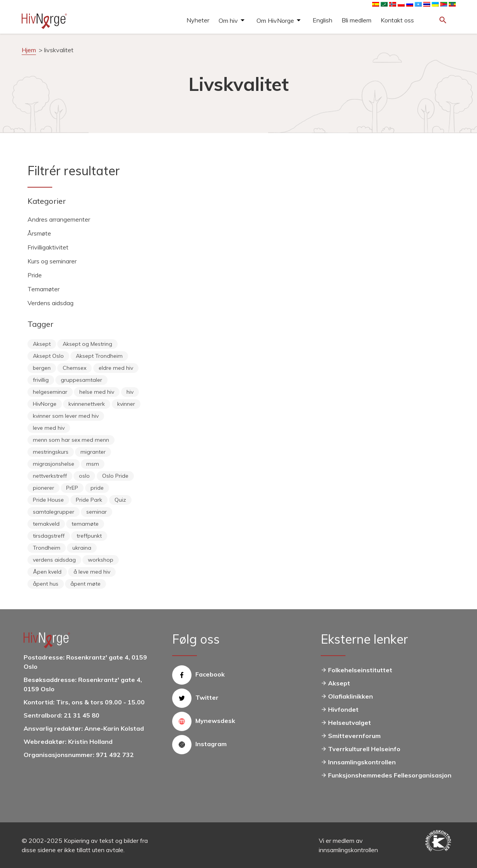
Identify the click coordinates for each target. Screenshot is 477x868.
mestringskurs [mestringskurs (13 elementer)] (51, 452)
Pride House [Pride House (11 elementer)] (48, 500)
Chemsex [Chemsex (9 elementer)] (74, 368)
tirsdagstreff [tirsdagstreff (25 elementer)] (49, 536)
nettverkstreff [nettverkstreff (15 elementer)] (50, 476)
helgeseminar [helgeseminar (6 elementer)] (50, 392)
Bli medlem (356, 20)
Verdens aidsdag (50, 303)
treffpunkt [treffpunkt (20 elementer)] (89, 536)
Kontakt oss (397, 20)
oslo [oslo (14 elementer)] (84, 476)
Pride (35, 275)
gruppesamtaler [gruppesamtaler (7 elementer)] (81, 380)
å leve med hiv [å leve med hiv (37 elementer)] (92, 572)
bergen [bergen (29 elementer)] (42, 368)
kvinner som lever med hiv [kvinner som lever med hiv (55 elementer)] (66, 416)
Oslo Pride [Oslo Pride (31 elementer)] (115, 476)
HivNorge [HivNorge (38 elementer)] (45, 404)
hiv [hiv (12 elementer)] (130, 392)
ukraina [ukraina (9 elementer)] (82, 548)
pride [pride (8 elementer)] (97, 488)
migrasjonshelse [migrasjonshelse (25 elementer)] (54, 464)
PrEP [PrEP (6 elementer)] (72, 488)
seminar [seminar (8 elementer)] (97, 512)
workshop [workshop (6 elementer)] (101, 560)
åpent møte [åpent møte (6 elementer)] (85, 584)
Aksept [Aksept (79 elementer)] (42, 344)
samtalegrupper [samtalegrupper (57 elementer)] (54, 512)
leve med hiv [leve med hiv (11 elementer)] (49, 428)
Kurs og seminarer (52, 261)
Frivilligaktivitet (48, 247)
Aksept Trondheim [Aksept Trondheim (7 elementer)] (99, 356)
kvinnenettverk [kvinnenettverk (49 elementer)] (87, 404)
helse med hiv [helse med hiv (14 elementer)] (97, 392)
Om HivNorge (275, 21)
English (322, 20)
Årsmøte (39, 233)
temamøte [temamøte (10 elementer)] (85, 524)
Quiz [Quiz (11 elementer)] (120, 500)
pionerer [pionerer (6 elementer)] (44, 488)
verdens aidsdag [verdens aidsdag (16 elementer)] (54, 560)
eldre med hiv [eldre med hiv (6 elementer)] (116, 368)
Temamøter (44, 289)
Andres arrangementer (59, 219)
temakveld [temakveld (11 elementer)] (46, 524)
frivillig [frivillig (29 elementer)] (41, 380)
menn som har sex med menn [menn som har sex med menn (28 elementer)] (71, 440)
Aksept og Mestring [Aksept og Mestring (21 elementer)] (87, 344)
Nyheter (198, 20)
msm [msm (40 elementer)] (93, 464)
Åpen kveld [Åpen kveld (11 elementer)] (47, 572)
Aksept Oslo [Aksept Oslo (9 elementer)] (48, 356)
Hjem (29, 50)
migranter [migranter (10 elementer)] (93, 452)
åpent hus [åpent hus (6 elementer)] (46, 584)
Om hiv (228, 21)
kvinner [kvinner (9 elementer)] (126, 404)
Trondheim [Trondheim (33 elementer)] (47, 548)
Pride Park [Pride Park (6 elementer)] (89, 500)
